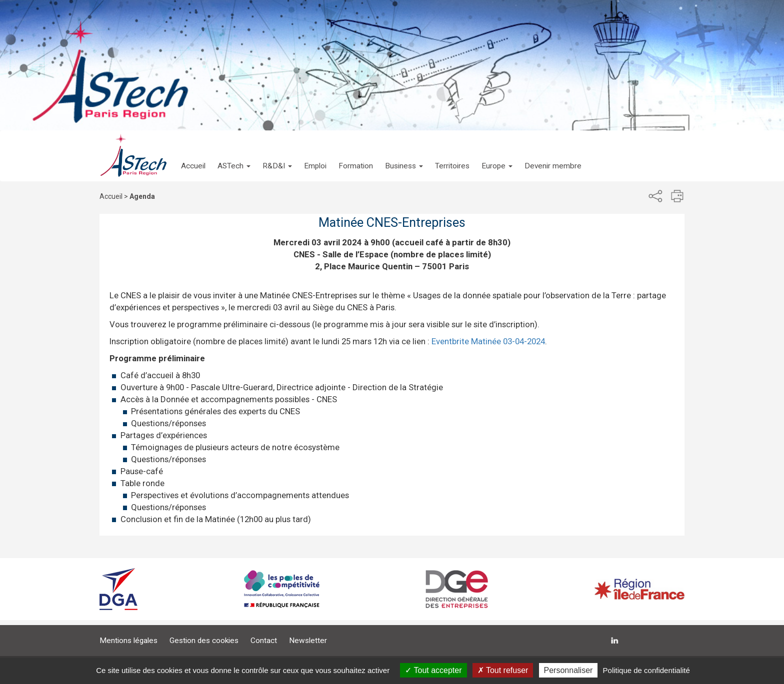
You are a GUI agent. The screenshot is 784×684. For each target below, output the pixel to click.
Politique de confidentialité (646, 670)
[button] (234, 156)
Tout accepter (433, 670)
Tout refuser (503, 670)
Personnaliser (568, 670)
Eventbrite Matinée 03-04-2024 (488, 341)
